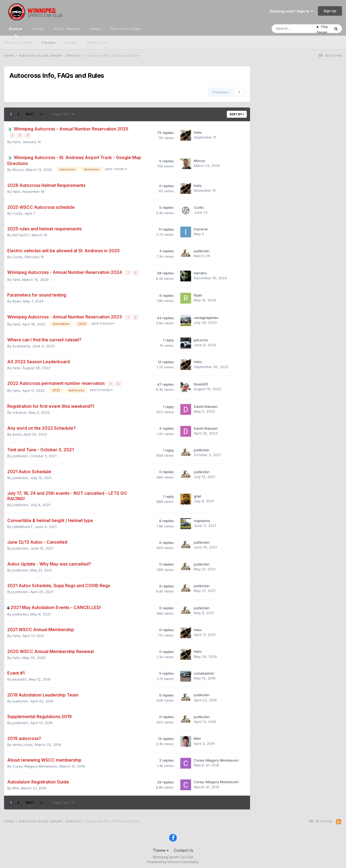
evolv (17, 432)
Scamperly (21, 345)
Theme (161, 849)
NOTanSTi (21, 235)
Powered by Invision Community (173, 860)
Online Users (97, 42)
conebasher (204, 671)
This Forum (322, 29)
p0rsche (201, 339)
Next (30, 114)
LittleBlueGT (23, 525)
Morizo (18, 169)
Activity (38, 29)
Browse (16, 31)
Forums (49, 42)
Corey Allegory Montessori (35, 765)
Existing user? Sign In (291, 11)
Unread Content (18, 42)
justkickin (202, 250)
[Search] (294, 29)
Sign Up (330, 11)
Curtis (17, 213)
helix (16, 142)
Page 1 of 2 (63, 114)
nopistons (202, 519)
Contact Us (184, 849)
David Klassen (206, 405)
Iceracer (201, 228)
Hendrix (200, 272)
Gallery (95, 29)
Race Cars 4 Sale (126, 29)
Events (71, 42)
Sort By (237, 114)
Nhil (16, 786)
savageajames (206, 317)
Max (197, 737)
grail (197, 494)
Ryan (17, 300)
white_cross (23, 743)
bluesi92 (201, 382)
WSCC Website (67, 29)
